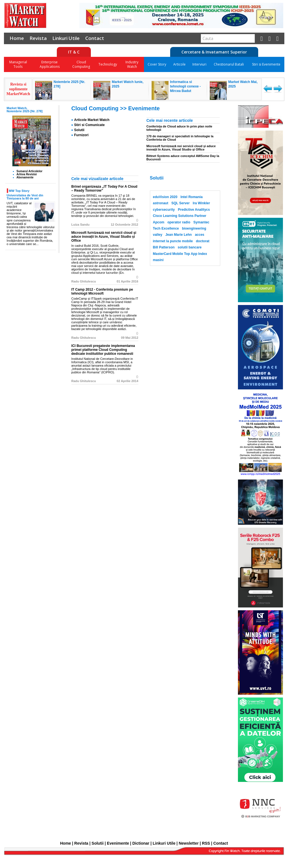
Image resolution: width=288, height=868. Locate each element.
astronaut (161, 203)
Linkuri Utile (66, 38)
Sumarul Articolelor (30, 171)
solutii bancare (190, 247)
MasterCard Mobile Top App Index (180, 254)
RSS (206, 843)
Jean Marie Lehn (179, 235)
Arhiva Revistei (27, 174)
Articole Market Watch (92, 120)
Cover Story (157, 64)
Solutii (79, 130)
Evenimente (144, 108)
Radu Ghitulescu (84, 281)
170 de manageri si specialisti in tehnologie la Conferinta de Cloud (180, 138)
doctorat (203, 241)
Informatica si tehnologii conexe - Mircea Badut (185, 86)
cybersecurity (164, 210)
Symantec (202, 222)
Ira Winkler (201, 203)
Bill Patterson (164, 247)
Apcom (159, 222)
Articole (179, 64)
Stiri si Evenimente (266, 64)
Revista (38, 38)
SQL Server (180, 203)
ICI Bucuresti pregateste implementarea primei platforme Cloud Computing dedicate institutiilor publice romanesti (103, 350)
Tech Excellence (166, 228)
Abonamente (25, 177)
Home (17, 38)
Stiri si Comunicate (90, 125)
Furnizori (81, 135)
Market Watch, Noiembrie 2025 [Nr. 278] (25, 110)
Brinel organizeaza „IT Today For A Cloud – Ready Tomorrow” (104, 189)
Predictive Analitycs (194, 210)
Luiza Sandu (81, 225)
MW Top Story (19, 191)
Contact (95, 38)
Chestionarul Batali (229, 64)
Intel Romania (192, 197)
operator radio (179, 222)
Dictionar (141, 843)
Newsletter (189, 843)
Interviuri (199, 64)
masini (158, 260)
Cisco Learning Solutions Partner (180, 216)
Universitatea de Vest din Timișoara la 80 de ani (25, 197)
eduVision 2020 (165, 197)
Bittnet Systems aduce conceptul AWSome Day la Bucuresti (183, 158)
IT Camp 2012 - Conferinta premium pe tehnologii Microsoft (102, 291)
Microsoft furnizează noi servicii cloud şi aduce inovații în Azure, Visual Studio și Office (181, 148)
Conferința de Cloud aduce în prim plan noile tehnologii (179, 128)
